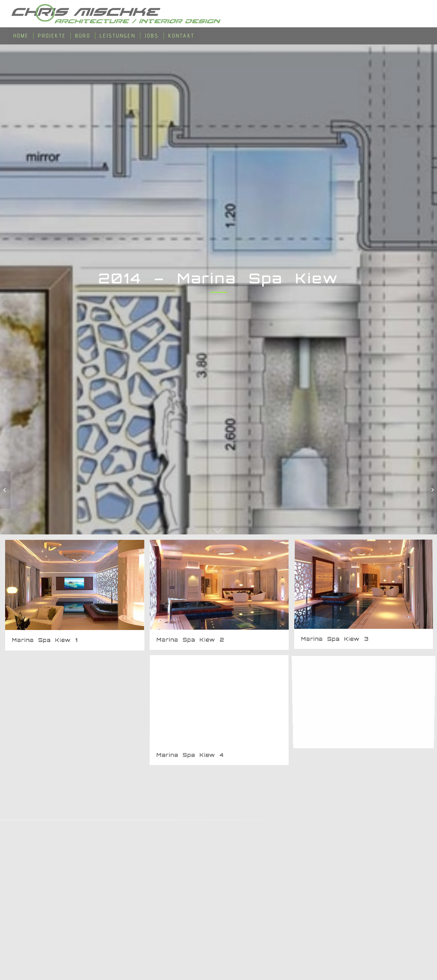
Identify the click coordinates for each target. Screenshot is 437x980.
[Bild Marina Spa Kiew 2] (222, 598)
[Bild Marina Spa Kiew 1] (77, 598)
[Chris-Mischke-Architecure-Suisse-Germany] (118, 14)
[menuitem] (21, 36)
